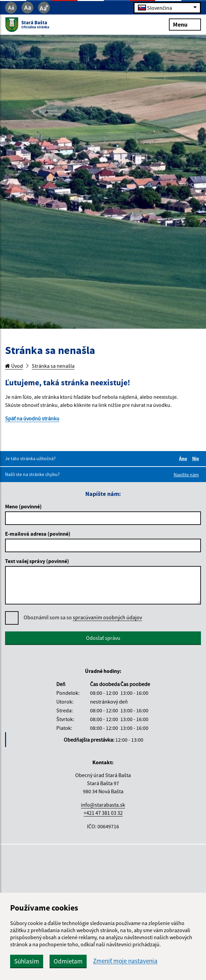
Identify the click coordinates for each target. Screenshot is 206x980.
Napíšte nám (186, 475)
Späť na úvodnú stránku (32, 418)
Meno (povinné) (23, 506)
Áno (184, 458)
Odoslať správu (103, 638)
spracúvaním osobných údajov (107, 617)
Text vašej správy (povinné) (37, 561)
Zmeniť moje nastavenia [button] (125, 961)
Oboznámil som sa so (83, 617)
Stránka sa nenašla (53, 366)
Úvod (14, 366)
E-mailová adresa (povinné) (38, 534)
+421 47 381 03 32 (103, 813)
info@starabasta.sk (103, 805)
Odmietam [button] (68, 961)
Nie (197, 458)
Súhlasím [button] (27, 961)
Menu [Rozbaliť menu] (185, 24)
